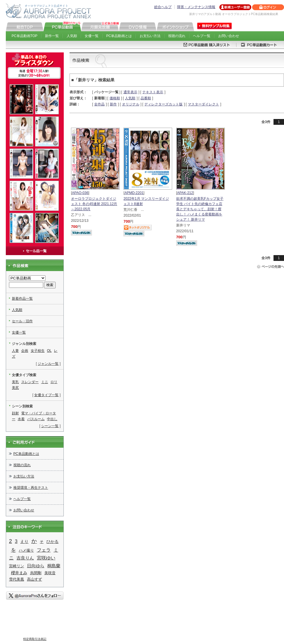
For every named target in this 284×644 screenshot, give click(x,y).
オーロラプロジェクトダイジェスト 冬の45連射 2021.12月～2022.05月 (94, 204)
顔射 (15, 413)
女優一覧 (92, 36)
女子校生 (38, 351)
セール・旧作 (22, 321)
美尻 (15, 388)
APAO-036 (80, 193)
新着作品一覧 (22, 299)
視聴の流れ (177, 36)
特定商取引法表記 (35, 639)
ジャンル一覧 (48, 364)
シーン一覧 (50, 426)
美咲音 (50, 573)
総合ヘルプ (163, 7)
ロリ (54, 382)
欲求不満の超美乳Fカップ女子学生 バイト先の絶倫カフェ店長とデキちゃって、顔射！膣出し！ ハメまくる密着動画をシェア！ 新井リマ (200, 209)
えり (24, 542)
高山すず (34, 579)
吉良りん (25, 558)
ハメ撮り (26, 550)
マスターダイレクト (203, 104)
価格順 (115, 98)
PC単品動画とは (119, 36)
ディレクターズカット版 (163, 104)
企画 (25, 351)
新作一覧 (52, 36)
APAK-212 (185, 193)
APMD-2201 (134, 193)
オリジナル (131, 104)
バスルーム (36, 419)
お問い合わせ (229, 36)
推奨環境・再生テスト (31, 488)
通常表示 (130, 92)
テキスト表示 (153, 92)
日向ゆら (36, 566)
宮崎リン (17, 566)
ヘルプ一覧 (202, 36)
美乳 (15, 382)
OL (49, 351)
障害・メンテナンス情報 (196, 7)
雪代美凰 (17, 579)
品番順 (146, 98)
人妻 (15, 351)
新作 (113, 104)
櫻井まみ (19, 573)
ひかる (52, 542)
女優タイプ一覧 (46, 395)
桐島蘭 (54, 566)
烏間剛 (36, 573)
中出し (52, 419)
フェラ (44, 550)
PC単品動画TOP (24, 36)
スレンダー (30, 382)
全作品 (99, 104)
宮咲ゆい (46, 558)
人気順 (72, 36)
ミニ (45, 382)
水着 (21, 419)
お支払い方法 (150, 36)
